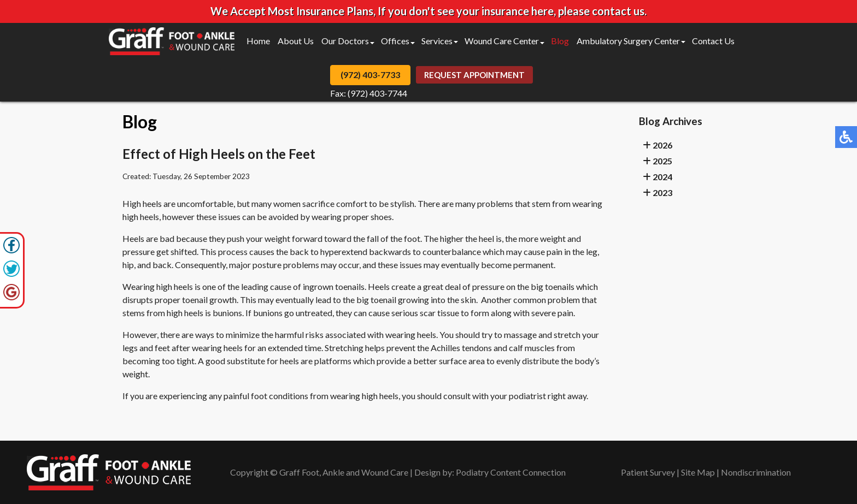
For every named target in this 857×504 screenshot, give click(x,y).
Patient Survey (648, 472)
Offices (395, 41)
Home (258, 41)
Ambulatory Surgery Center (628, 41)
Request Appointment (474, 75)
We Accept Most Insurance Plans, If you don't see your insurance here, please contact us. (428, 11)
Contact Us (713, 41)
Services (437, 41)
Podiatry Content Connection (511, 472)
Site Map (698, 472)
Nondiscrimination (756, 472)
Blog (560, 41)
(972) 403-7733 (370, 75)
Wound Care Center (502, 41)
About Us (296, 41)
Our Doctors (345, 41)
